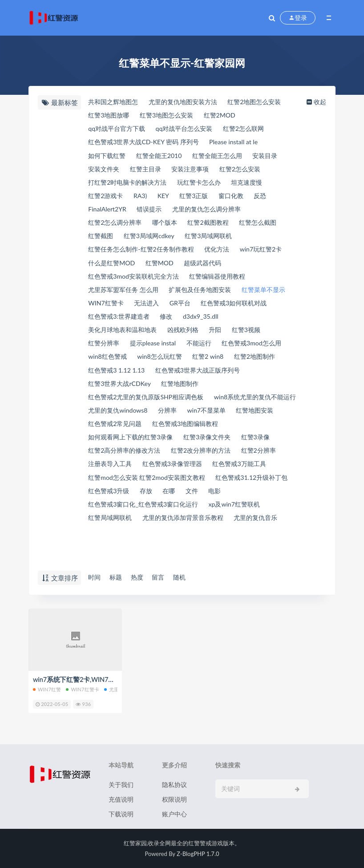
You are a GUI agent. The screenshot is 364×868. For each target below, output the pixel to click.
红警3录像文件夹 (113, 461)
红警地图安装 (160, 433)
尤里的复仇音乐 (209, 557)
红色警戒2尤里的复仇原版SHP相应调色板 (200, 406)
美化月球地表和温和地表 (173, 337)
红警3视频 (103, 350)
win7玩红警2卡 (110, 268)
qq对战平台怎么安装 (190, 130)
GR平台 (244, 309)
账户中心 (174, 814)
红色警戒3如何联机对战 (123, 323)
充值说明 (121, 799)
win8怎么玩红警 (239, 364)
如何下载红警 (107, 157)
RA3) (143, 199)
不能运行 (248, 350)
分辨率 (272, 419)
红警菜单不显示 (111, 309)
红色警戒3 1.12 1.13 (218, 378)
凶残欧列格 (238, 337)
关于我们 (121, 785)
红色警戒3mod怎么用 (119, 364)
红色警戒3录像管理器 (119, 488)
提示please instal (198, 350)
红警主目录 (149, 171)
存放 (238, 516)
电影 (94, 530)
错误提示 (153, 212)
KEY (168, 199)
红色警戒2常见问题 (220, 433)
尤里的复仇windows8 (218, 419)
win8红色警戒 (183, 364)
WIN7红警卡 (164, 309)
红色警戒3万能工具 (192, 488)
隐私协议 (174, 785)
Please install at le (243, 143)
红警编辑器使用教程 (226, 281)
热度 (140, 577)
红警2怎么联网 (254, 130)
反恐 (273, 199)
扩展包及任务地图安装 (207, 295)
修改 (253, 323)
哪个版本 (170, 226)
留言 (163, 577)
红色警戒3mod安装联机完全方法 (136, 281)
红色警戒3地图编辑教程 (123, 447)
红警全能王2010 (163, 157)
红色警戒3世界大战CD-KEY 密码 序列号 (146, 143)
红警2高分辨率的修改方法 (230, 461)
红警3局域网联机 (217, 240)
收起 (319, 102)
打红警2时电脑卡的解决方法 (129, 185)
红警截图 (101, 240)
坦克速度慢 (257, 185)
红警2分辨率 (182, 475)
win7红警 (47, 689)
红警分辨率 (146, 350)
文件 (287, 516)
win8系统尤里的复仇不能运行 (131, 419)
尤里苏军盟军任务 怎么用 (125, 295)
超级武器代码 (267, 268)
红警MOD (220, 268)
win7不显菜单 (108, 433)
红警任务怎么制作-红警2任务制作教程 (144, 254)
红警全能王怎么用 (226, 157)
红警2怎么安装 (251, 171)
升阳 (273, 337)
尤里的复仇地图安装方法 (189, 102)
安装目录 (277, 157)
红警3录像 (165, 461)
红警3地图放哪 (109, 116)
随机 (186, 577)
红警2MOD (228, 116)
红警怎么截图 (270, 226)
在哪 (263, 516)
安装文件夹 (104, 171)
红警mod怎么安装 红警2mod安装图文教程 (150, 502)
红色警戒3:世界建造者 (202, 323)
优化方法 (225, 254)
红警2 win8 (104, 378)
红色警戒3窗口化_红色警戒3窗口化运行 (171, 530)
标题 (117, 577)
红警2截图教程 (216, 226)
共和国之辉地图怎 (114, 102)
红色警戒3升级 (198, 516)
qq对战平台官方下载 (118, 130)
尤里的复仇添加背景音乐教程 (131, 557)
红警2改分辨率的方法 (119, 475)
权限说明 (174, 799)
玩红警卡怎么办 (206, 185)
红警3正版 (201, 199)
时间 (94, 577)
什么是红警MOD (169, 268)
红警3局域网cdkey (153, 240)
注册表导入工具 (235, 475)
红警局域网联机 (177, 544)
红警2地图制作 (154, 378)
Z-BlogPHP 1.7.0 (198, 854)
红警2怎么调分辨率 (116, 226)
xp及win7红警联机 (115, 544)
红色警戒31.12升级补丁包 (126, 516)
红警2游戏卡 (106, 199)
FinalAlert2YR (107, 212)
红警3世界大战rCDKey (223, 392)
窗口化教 (241, 199)
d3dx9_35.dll (106, 337)
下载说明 (121, 814)
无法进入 (208, 309)
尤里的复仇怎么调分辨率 (214, 212)
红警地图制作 (107, 406)
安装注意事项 (197, 171)
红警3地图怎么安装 (172, 116)
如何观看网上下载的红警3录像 (215, 447)
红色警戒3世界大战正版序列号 (133, 392)
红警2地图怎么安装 (266, 102)
